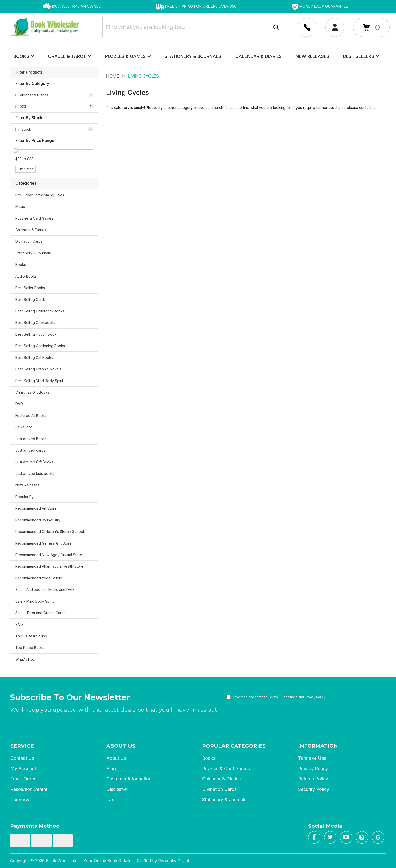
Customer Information (129, 779)
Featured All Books (31, 415)
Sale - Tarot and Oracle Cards (40, 613)
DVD (19, 404)
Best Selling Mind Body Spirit (39, 381)
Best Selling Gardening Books (40, 346)
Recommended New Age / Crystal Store (49, 555)
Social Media (325, 826)
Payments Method (35, 826)
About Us (121, 746)
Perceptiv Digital (174, 861)
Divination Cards (29, 241)
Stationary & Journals (224, 799)
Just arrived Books (31, 439)
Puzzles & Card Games (34, 218)
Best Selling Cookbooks (35, 323)
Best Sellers (361, 56)
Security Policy (314, 789)
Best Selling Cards (31, 299)
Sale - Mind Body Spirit (34, 601)
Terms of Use (312, 758)
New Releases (312, 56)
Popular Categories (234, 746)
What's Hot (25, 659)
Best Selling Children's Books (40, 311)
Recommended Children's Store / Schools (51, 532)
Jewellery (24, 427)
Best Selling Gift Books (34, 357)
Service (22, 746)
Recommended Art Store (36, 508)
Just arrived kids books (35, 473)
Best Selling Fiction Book (36, 334)
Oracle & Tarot (69, 56)
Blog (111, 768)
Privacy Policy (315, 697)
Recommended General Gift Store (44, 543)
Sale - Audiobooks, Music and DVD (45, 590)
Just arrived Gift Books (34, 462)
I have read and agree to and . (276, 697)
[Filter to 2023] (54, 107)
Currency (20, 799)
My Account (23, 768)
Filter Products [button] (29, 72)
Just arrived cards (30, 450)
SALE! (20, 624)
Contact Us (22, 758)
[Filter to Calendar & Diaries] (54, 95)
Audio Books (26, 276)
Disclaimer (117, 789)
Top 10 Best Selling (31, 636)
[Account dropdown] (307, 27)
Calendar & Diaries (258, 56)
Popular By (24, 497)
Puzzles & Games (128, 56)
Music (20, 207)
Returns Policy (313, 779)
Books (24, 56)
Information (318, 746)
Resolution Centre (29, 789)
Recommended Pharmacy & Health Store (49, 566)
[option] (72, 6)
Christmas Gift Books (32, 392)
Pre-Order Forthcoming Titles (40, 195)
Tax (110, 799)
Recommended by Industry (38, 520)
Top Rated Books (30, 648)
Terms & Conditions (283, 697)
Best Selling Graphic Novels (38, 369)
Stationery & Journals (193, 56)
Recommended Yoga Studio (39, 578)
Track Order (23, 779)
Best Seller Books (30, 288)
